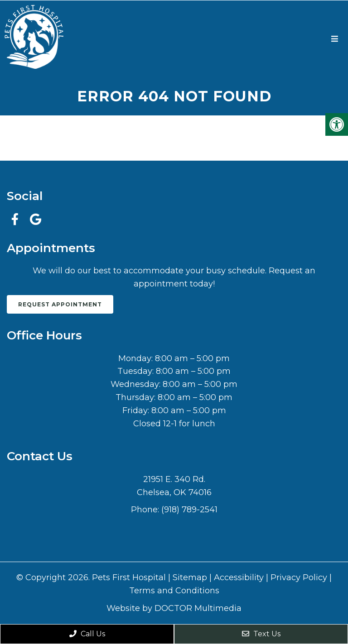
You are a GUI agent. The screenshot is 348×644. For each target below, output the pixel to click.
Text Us (261, 634)
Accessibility (239, 577)
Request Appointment (60, 304)
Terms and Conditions (174, 591)
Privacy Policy (299, 577)
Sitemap (190, 577)
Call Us (87, 634)
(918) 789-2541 (189, 510)
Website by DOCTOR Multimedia (174, 608)
